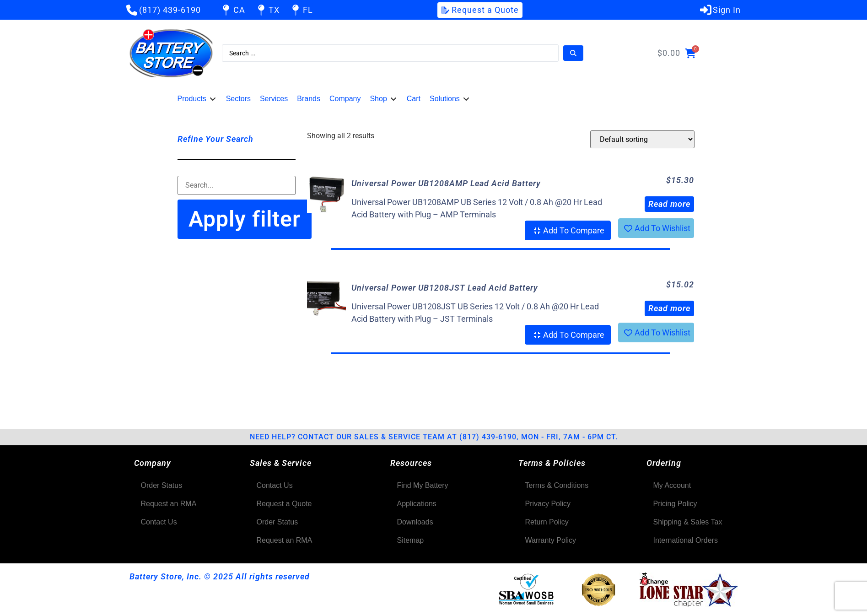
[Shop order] (642, 139)
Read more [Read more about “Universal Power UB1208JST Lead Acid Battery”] (669, 308)
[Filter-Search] (237, 185)
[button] (197, 99)
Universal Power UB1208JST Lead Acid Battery (445, 288)
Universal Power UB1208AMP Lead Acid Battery (446, 183)
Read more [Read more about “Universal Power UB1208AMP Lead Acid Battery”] (669, 204)
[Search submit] (573, 53)
